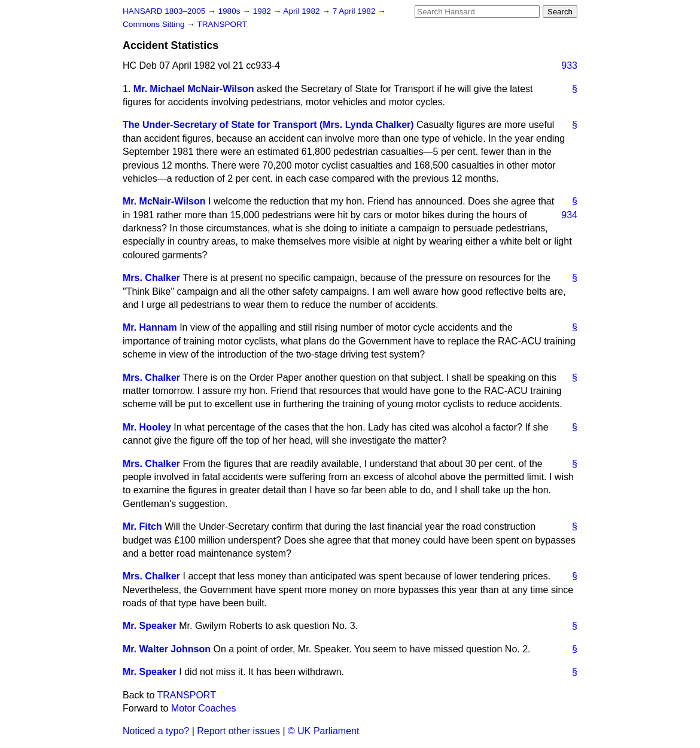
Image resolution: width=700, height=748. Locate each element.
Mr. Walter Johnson (167, 649)
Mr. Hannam (150, 327)
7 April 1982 (355, 11)
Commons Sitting (155, 24)
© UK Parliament (323, 731)
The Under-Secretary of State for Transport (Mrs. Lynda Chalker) (268, 125)
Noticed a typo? (156, 731)
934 (569, 215)
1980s (230, 11)
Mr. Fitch (142, 526)
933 (569, 65)
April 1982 (302, 11)
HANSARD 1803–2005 (164, 11)
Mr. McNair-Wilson (164, 201)
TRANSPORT (222, 24)
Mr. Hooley (147, 427)
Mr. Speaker (150, 626)
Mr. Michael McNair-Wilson (194, 89)
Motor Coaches (204, 708)
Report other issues (238, 731)
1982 (263, 11)
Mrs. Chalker (151, 278)
